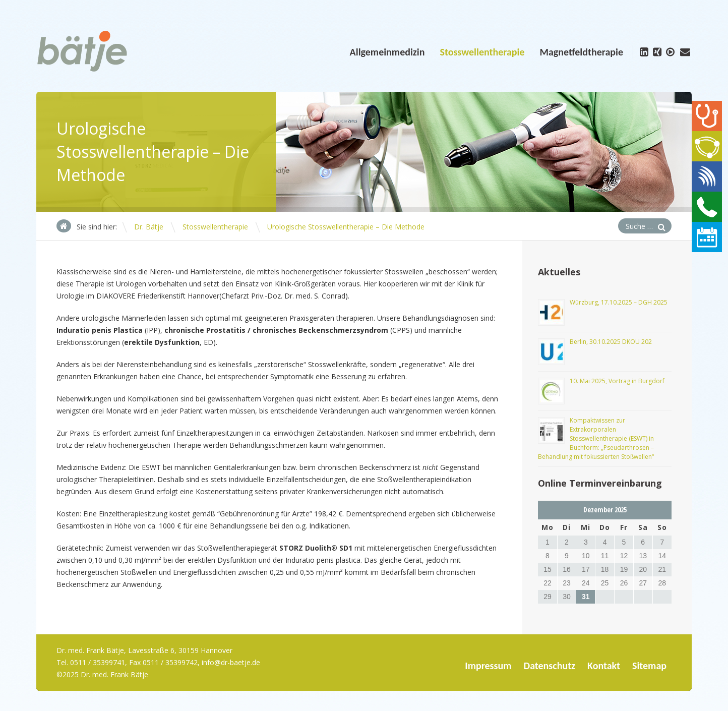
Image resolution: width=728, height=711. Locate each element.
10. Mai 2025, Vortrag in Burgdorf (617, 381)
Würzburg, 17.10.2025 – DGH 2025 (619, 302)
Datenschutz (550, 666)
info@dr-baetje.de (231, 662)
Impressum (488, 666)
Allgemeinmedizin (387, 52)
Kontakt (604, 666)
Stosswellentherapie (482, 52)
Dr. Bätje (149, 227)
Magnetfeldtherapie (581, 52)
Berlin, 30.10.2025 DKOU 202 (611, 342)
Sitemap (649, 666)
